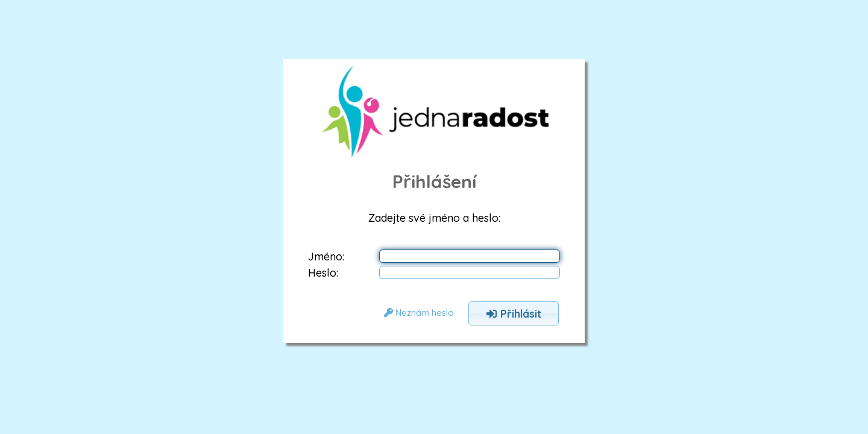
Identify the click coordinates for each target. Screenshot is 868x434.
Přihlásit (514, 313)
